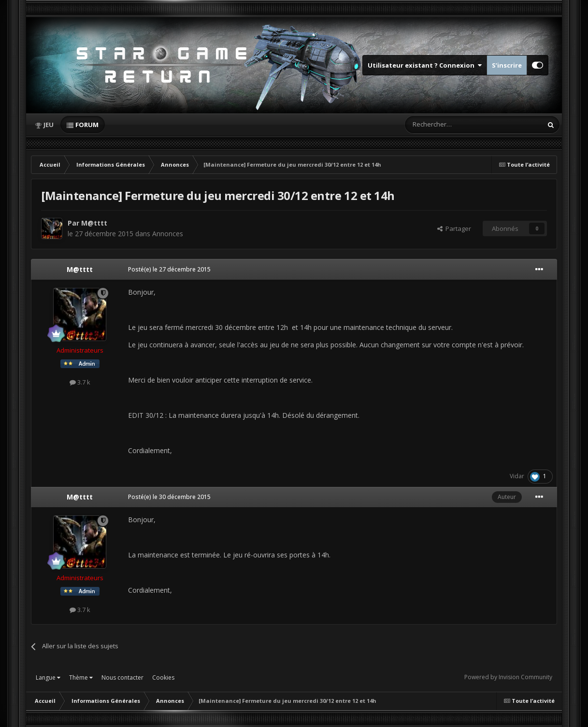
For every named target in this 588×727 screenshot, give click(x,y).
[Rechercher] (453, 125)
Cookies (163, 677)
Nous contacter (122, 677)
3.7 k (80, 382)
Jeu (49, 125)
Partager (454, 228)
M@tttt (94, 223)
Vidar (517, 476)
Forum (87, 125)
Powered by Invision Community (508, 677)
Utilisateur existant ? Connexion (425, 65)
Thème (81, 677)
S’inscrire (507, 65)
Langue (48, 677)
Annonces (168, 234)
